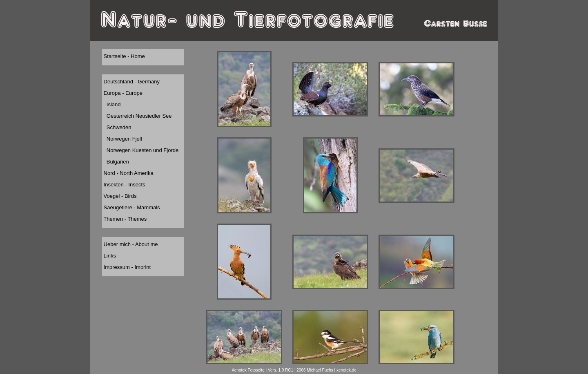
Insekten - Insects (124, 185)
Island (111, 104)
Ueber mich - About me (130, 244)
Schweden (117, 127)
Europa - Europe (122, 93)
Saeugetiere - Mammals (131, 207)
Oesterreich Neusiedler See (137, 116)
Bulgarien (116, 162)
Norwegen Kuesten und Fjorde (140, 150)
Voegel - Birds (119, 196)
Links (109, 256)
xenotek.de (346, 370)
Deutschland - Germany (131, 82)
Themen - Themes (124, 219)
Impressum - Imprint (126, 267)
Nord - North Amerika (128, 173)
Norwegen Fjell (122, 139)
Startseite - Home (124, 56)
